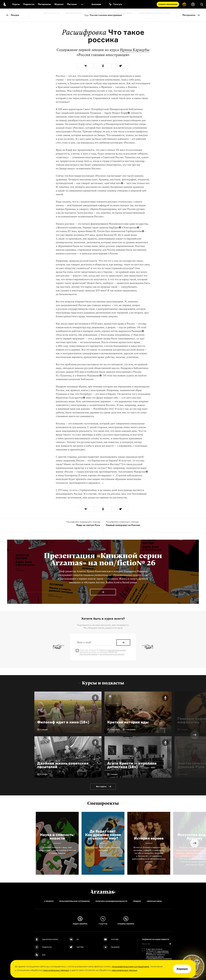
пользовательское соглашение (112, 654)
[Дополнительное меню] (82, 4)
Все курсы (101, 786)
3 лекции (114, 774)
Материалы (189, 15)
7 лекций (184, 730)
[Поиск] (202, 4)
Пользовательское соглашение (74, 901)
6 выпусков (115, 730)
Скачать (168, 4)
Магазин (72, 4)
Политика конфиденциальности (111, 901)
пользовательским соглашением (130, 966)
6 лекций (44, 774)
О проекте (49, 901)
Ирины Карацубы (135, 50)
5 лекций (44, 730)
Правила (137, 901)
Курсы (16, 4)
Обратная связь (154, 901)
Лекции (15, 15)
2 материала (131, 730)
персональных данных (56, 970)
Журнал (59, 4)
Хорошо (182, 969)
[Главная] (103, 892)
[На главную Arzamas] (4, 4)
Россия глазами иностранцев (103, 15)
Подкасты (29, 4)
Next (195, 735)
